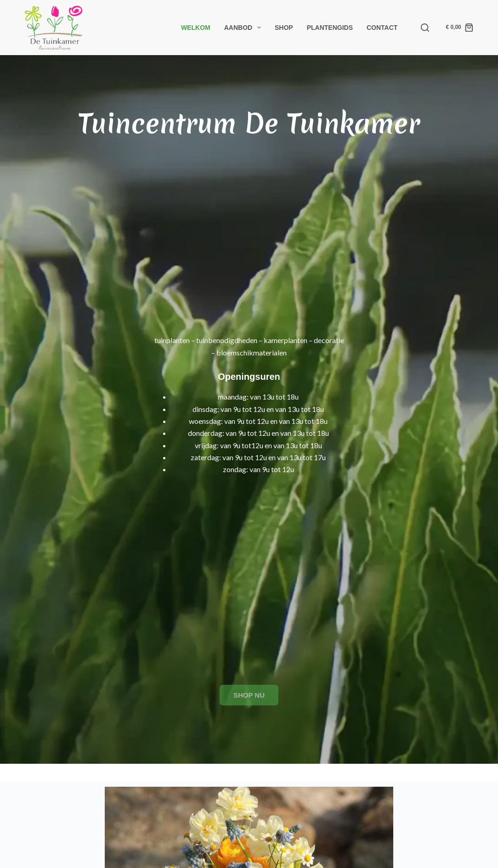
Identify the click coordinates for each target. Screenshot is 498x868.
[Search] (425, 28)
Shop (284, 28)
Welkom (196, 28)
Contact (382, 28)
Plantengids (330, 28)
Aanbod (244, 28)
